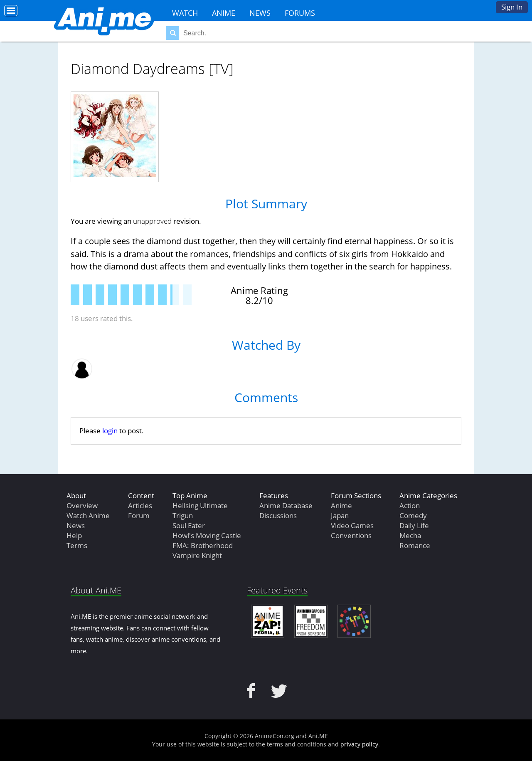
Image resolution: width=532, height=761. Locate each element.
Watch (185, 13)
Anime (224, 13)
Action (410, 505)
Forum (139, 515)
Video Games (352, 525)
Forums (300, 13)
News (260, 13)
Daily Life (414, 525)
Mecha (410, 535)
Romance (415, 545)
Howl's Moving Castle (207, 535)
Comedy (413, 515)
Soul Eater (189, 525)
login (110, 431)
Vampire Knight (197, 555)
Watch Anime (88, 515)
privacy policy (359, 744)
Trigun (183, 515)
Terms (77, 545)
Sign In (512, 7)
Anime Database (286, 505)
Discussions (278, 515)
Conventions (351, 535)
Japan (340, 515)
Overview (82, 505)
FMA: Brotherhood (203, 545)
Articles (140, 505)
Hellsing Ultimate (200, 505)
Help (74, 535)
